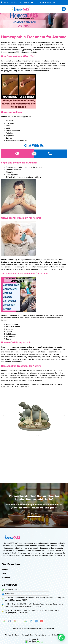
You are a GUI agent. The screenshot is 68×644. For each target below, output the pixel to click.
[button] (64, 9)
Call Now (34, 514)
